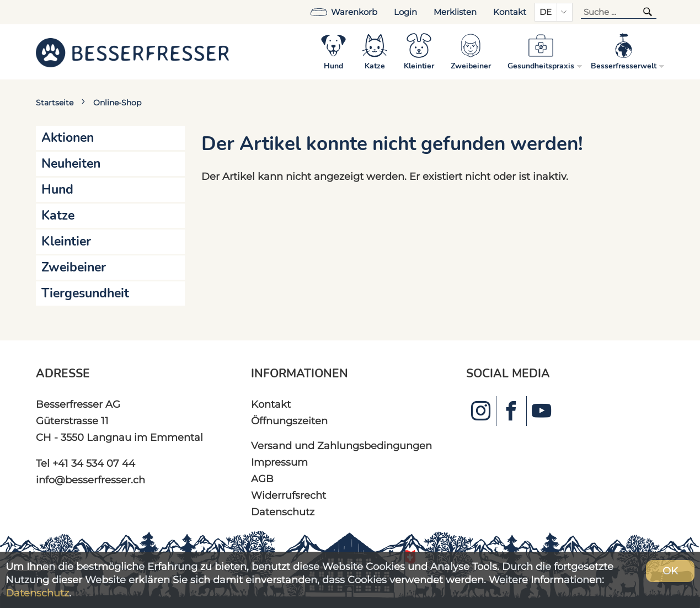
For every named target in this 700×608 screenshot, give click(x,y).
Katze (58, 215)
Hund (57, 190)
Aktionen (68, 138)
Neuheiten (71, 164)
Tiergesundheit (85, 293)
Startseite (55, 103)
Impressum (279, 462)
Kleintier (66, 241)
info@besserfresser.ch (90, 480)
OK (670, 571)
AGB (262, 479)
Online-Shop (117, 103)
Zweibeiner (74, 267)
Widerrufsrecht (288, 495)
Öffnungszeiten (289, 421)
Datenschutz (283, 512)
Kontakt (510, 12)
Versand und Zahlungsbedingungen (341, 446)
